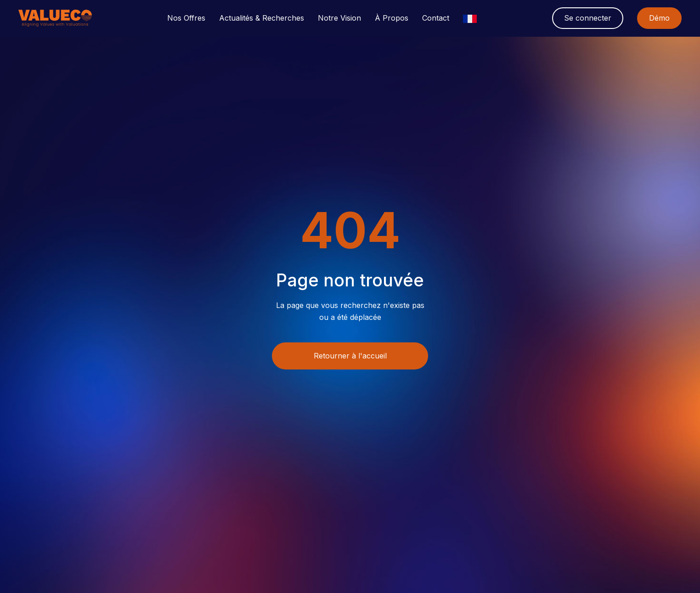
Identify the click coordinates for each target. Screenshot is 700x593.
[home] (55, 18)
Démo (659, 18)
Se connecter (588, 18)
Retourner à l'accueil (350, 356)
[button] (186, 18)
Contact (436, 18)
